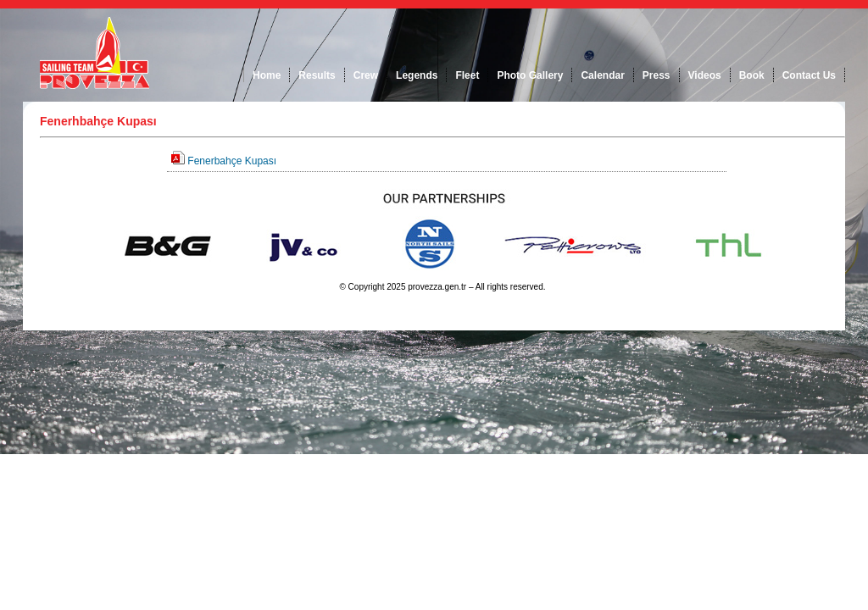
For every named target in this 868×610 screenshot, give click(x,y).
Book (752, 75)
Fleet (467, 75)
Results (317, 75)
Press (657, 75)
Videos (705, 75)
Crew (366, 75)
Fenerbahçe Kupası (232, 161)
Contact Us (809, 75)
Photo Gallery (530, 75)
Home (267, 75)
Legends (417, 75)
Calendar (602, 75)
